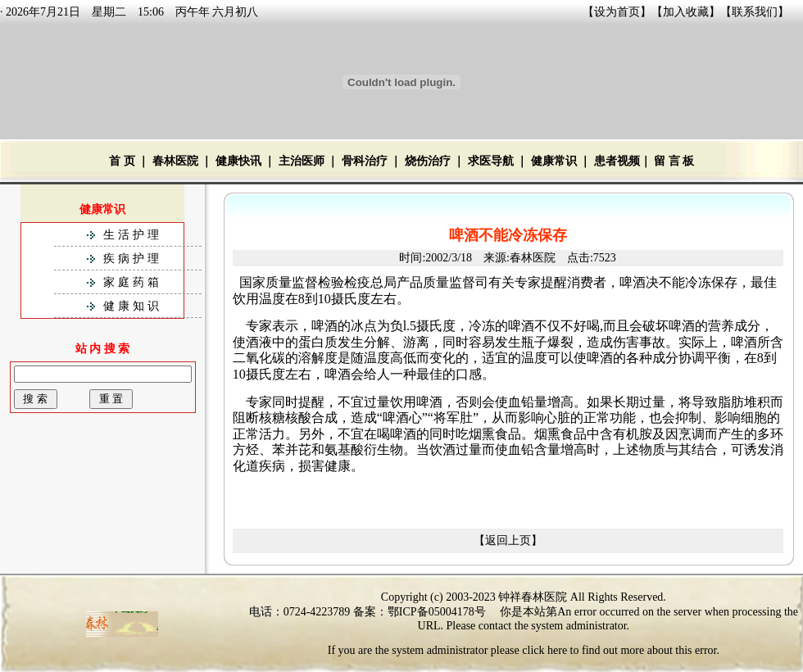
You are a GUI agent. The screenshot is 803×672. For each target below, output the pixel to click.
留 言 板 (674, 161)
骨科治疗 (365, 161)
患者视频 (617, 161)
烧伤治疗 (428, 161)
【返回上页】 (508, 540)
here (557, 650)
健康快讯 (238, 161)
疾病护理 (133, 259)
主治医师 (302, 161)
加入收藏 (686, 12)
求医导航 (491, 161)
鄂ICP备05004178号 (437, 612)
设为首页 (617, 12)
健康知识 (133, 306)
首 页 (122, 161)
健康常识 (554, 161)
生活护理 (133, 235)
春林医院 (175, 161)
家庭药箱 (133, 282)
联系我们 (755, 12)
